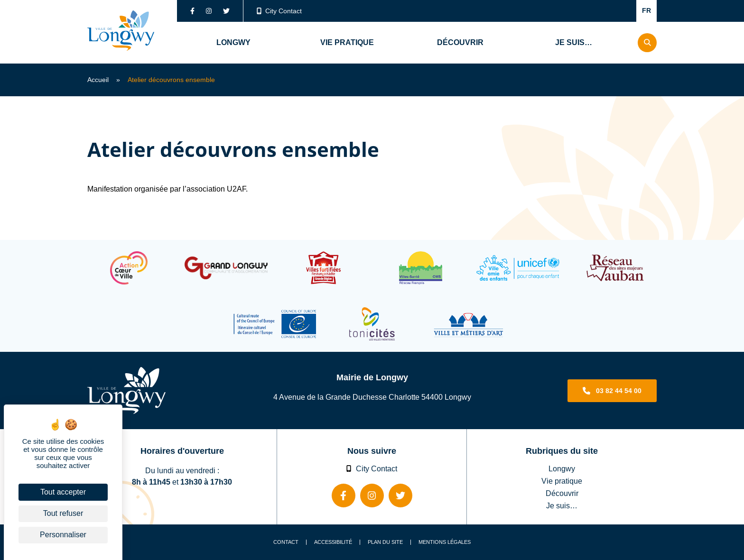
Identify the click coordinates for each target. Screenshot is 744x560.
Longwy (562, 468)
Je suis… (562, 505)
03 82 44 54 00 (619, 391)
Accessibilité (333, 542)
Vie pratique (562, 481)
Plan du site (385, 542)
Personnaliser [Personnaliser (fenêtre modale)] (63, 535)
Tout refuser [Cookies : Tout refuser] (63, 513)
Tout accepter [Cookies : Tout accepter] (63, 492)
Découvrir (562, 493)
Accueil (98, 80)
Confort (617, 11)
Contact (286, 542)
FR (646, 10)
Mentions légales (445, 542)
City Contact (279, 11)
